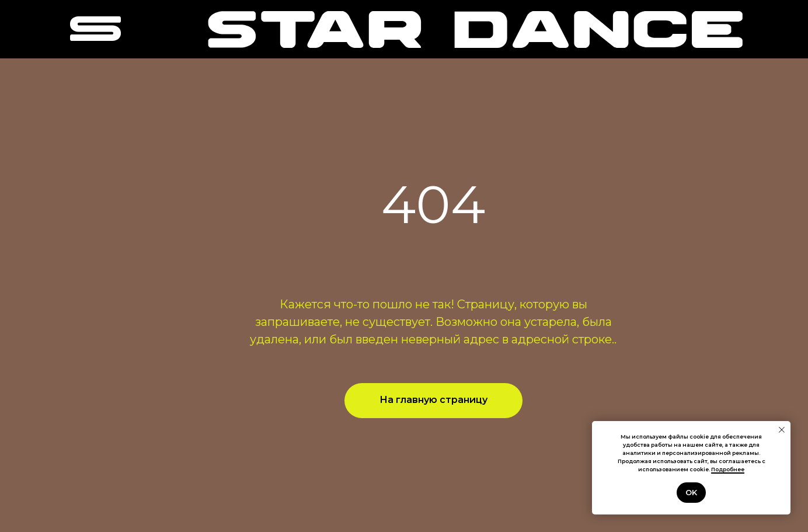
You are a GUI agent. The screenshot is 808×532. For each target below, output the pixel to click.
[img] (475, 29)
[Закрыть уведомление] (782, 430)
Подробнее (728, 469)
